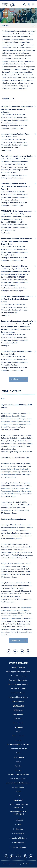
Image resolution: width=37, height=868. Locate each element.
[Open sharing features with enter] (9, 651)
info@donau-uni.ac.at (18, 811)
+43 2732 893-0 (18, 814)
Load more (19, 379)
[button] (35, 106)
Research (17, 26)
